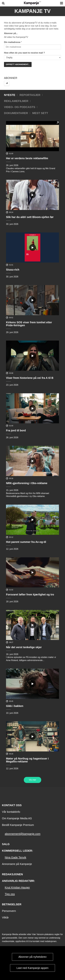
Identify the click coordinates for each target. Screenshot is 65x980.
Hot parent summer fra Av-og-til (26, 542)
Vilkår (5, 917)
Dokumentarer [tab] (16, 113)
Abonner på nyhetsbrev (33, 957)
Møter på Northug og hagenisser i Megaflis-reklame (27, 760)
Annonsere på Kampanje (17, 864)
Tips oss (10, 894)
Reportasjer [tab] (30, 95)
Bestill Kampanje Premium (18, 825)
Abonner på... (11, 33)
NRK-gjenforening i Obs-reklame (27, 483)
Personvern (9, 911)
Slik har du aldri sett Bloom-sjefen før (30, 217)
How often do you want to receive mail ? (24, 53)
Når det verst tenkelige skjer (24, 647)
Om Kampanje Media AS (17, 818)
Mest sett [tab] (40, 113)
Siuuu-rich (13, 270)
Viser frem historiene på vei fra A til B (30, 378)
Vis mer (32, 780)
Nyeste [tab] (10, 95)
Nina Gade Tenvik (16, 857)
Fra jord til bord (16, 430)
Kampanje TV (32, 11)
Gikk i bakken (15, 706)
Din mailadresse (12, 42)
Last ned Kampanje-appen (33, 968)
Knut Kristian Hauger (17, 887)
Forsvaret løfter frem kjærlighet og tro (30, 594)
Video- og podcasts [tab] (20, 107)
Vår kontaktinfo (11, 812)
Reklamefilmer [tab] (16, 101)
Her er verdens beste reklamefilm (27, 158)
